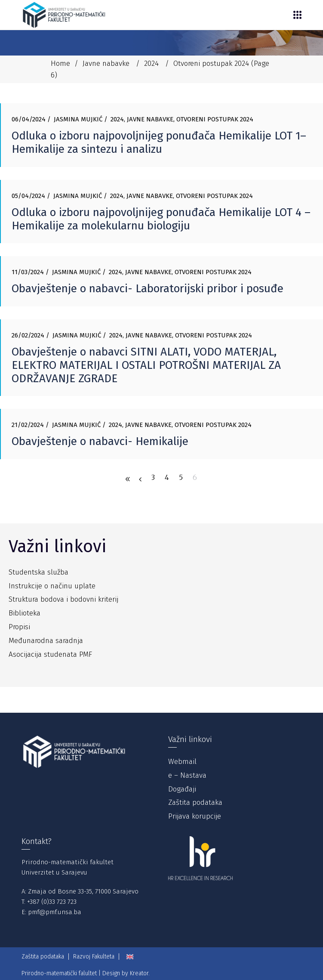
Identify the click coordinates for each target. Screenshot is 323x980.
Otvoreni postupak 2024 (215, 119)
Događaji (182, 789)
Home (60, 63)
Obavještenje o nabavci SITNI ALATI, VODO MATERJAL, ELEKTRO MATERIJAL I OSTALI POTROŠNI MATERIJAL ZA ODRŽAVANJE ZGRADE (146, 365)
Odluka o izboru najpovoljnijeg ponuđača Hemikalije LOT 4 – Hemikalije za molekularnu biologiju (161, 219)
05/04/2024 (28, 196)
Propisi (19, 627)
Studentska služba (38, 572)
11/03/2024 (28, 272)
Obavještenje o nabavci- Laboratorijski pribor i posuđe (148, 289)
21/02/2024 (28, 425)
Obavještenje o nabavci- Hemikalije (100, 441)
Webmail (182, 762)
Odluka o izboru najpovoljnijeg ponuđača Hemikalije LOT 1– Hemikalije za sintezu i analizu (159, 142)
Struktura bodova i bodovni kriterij (63, 599)
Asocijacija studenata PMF (50, 654)
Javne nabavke (106, 63)
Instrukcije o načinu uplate (52, 586)
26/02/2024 (28, 335)
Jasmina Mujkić (78, 119)
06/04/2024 (29, 119)
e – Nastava (187, 775)
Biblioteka (25, 613)
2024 (151, 63)
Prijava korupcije (195, 816)
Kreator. (140, 973)
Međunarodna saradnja (46, 641)
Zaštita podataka (195, 802)
